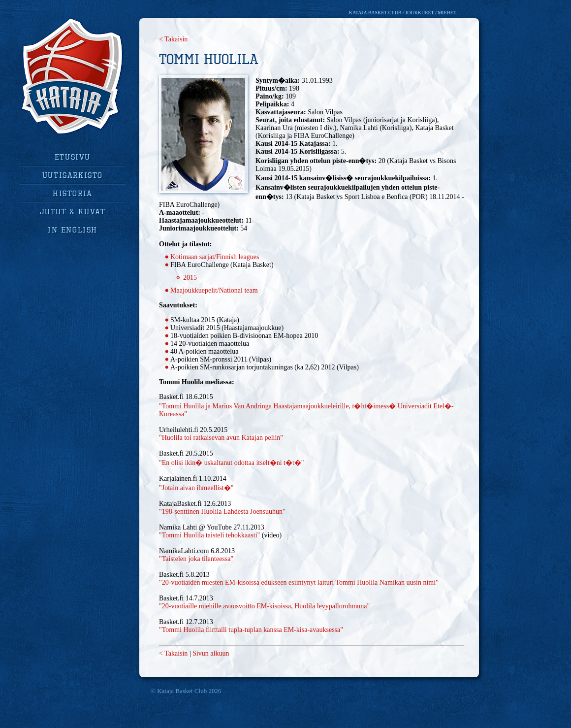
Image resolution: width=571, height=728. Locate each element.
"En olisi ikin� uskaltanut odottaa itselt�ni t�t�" (232, 463)
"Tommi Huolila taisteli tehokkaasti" (209, 535)
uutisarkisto (73, 175)
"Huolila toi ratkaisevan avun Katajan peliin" (221, 438)
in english (73, 230)
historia (73, 193)
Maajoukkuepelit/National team (214, 290)
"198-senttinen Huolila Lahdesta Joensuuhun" (222, 512)
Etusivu (73, 157)
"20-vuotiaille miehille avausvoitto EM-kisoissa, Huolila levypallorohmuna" (264, 606)
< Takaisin (173, 39)
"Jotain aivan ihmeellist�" (196, 488)
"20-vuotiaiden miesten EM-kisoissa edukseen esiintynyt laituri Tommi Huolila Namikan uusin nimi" (299, 582)
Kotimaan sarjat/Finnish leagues (215, 257)
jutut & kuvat (73, 211)
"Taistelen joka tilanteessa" (196, 559)
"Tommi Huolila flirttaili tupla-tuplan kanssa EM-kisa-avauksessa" (251, 630)
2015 (190, 278)
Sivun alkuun (211, 653)
